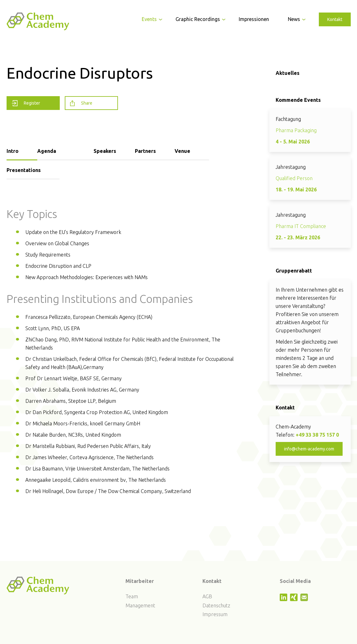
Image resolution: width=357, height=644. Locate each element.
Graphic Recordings (198, 19)
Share (81, 103)
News (294, 19)
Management (140, 605)
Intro (13, 151)
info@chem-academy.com (309, 449)
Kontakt (335, 19)
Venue (182, 151)
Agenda (47, 151)
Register (26, 103)
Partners (145, 151)
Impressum (215, 614)
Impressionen (254, 19)
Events (149, 19)
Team (132, 596)
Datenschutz (216, 605)
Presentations (24, 170)
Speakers (105, 151)
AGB (207, 596)
